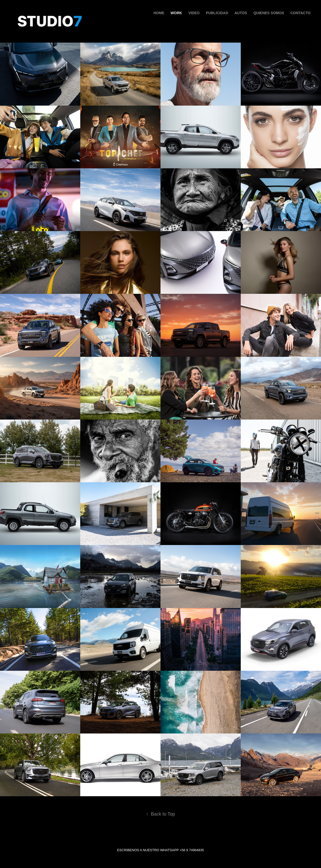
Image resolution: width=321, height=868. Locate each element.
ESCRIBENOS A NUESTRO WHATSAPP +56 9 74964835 (161, 850)
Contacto (300, 13)
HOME (159, 13)
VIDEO (194, 13)
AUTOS (241, 13)
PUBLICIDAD (217, 13)
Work (176, 13)
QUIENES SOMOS (269, 13)
